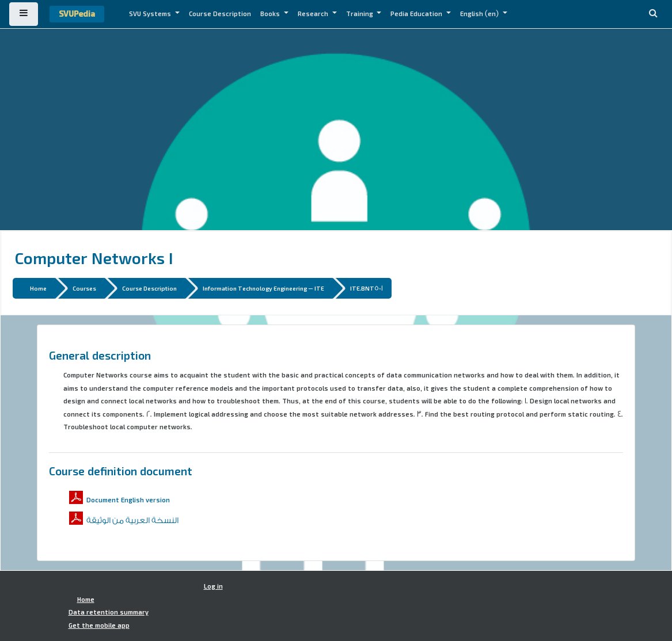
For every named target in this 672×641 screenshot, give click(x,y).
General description (100, 355)
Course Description (220, 14)
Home (38, 288)
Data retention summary (109, 612)
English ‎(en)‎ (480, 14)
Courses (84, 288)
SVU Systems (151, 14)
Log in (213, 586)
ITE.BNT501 (367, 288)
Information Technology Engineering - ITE (263, 288)
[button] (653, 14)
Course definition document (121, 471)
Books (271, 14)
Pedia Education (417, 14)
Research (314, 14)
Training (360, 14)
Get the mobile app (99, 625)
